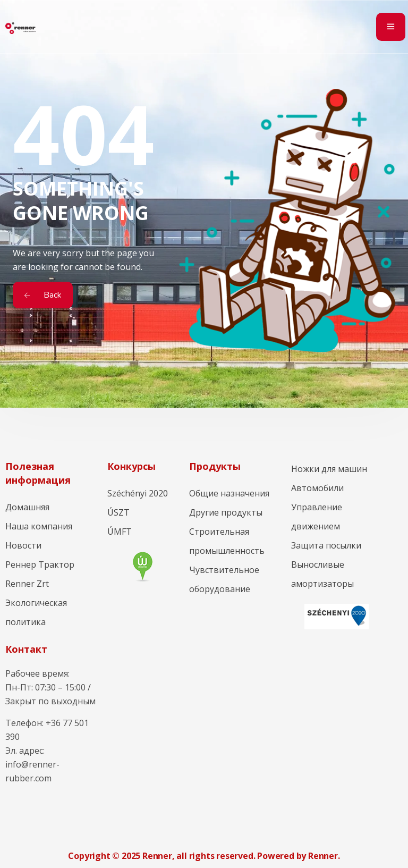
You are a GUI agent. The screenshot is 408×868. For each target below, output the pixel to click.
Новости (23, 545)
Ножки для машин (329, 469)
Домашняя (27, 507)
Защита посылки (326, 545)
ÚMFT (120, 532)
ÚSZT (118, 512)
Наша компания (39, 526)
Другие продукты (226, 512)
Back (43, 295)
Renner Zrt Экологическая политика (36, 603)
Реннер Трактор (40, 564)
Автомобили (317, 488)
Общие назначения (229, 493)
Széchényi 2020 (138, 493)
